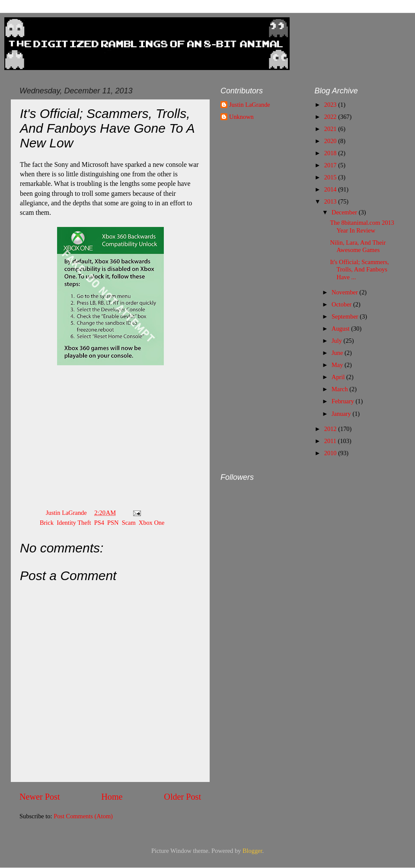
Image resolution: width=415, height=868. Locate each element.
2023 (331, 105)
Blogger (252, 851)
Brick (47, 523)
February (344, 401)
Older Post (182, 797)
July (338, 341)
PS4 (99, 523)
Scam (129, 523)
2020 (331, 141)
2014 (331, 189)
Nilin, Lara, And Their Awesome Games (358, 246)
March (340, 389)
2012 (331, 429)
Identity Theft (74, 523)
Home (112, 797)
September (346, 316)
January (342, 414)
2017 (331, 165)
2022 (331, 117)
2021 (331, 129)
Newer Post (40, 797)
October (342, 304)
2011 (331, 441)
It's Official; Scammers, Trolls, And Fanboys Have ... (359, 270)
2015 (331, 177)
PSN (113, 523)
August (341, 329)
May (338, 365)
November (345, 292)
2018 (331, 153)
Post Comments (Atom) (83, 816)
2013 (331, 201)
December (345, 212)
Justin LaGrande (250, 105)
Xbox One (152, 523)
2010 (331, 453)
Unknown (241, 117)
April (339, 377)
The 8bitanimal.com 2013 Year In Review (362, 226)
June (338, 353)
